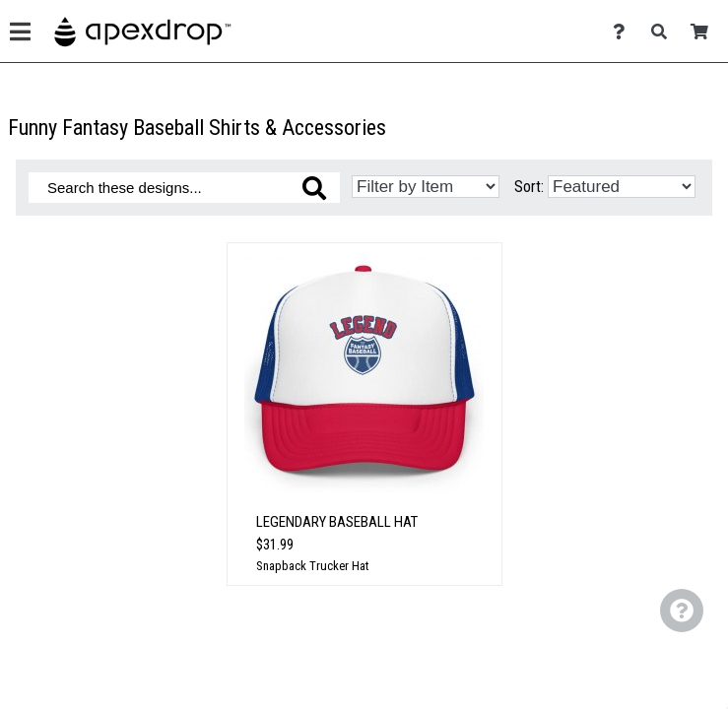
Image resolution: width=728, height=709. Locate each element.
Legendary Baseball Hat (337, 522)
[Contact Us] (624, 77)
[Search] (664, 77)
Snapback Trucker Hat (313, 566)
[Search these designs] (184, 188)
